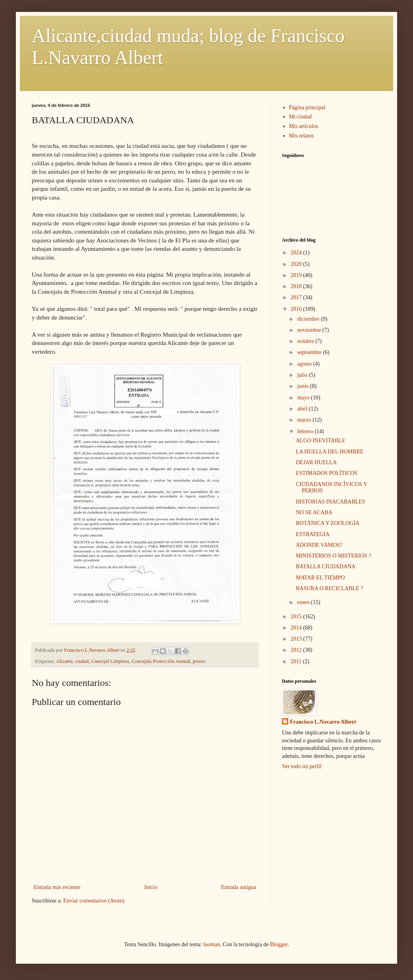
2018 (297, 286)
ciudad (82, 661)
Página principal (307, 107)
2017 (297, 297)
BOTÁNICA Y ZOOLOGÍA (328, 523)
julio (303, 375)
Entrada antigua (239, 887)
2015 (297, 617)
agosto (305, 364)
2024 (297, 253)
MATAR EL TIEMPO (320, 578)
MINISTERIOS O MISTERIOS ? (333, 556)
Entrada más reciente (57, 887)
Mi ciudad (300, 117)
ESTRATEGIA (313, 534)
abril (303, 409)
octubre (306, 341)
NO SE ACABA (314, 512)
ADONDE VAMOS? (319, 545)
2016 (297, 309)
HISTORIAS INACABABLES (330, 502)
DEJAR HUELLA (316, 462)
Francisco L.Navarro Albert (323, 722)
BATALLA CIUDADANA (326, 567)
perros (199, 661)
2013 (297, 639)
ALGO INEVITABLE (320, 441)
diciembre (309, 319)
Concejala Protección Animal (161, 661)
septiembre (310, 352)
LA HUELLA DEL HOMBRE (330, 452)
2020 (297, 264)
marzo (305, 420)
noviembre (310, 330)
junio (303, 386)
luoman (212, 944)
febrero (306, 431)
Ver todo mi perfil (302, 766)
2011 (297, 661)
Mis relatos (302, 136)
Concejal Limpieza (110, 661)
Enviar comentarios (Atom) (94, 901)
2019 (297, 275)
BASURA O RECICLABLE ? (329, 588)
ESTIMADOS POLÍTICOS (327, 473)
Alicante (65, 661)
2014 (297, 628)
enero (304, 602)
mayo (304, 398)
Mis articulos (304, 126)
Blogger (279, 944)
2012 (297, 650)
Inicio (151, 887)
